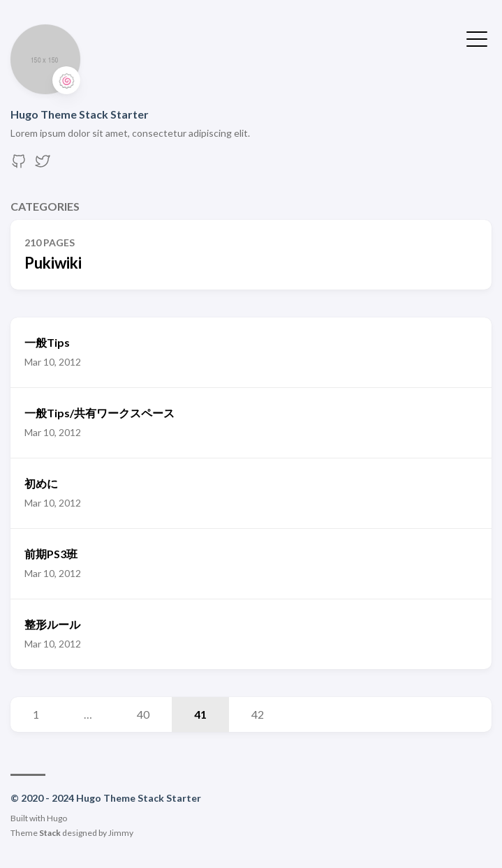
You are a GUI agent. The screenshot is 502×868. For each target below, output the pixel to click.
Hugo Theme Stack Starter (80, 114)
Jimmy (121, 833)
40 (143, 714)
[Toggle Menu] (477, 38)
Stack (50, 833)
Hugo (57, 818)
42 (258, 714)
